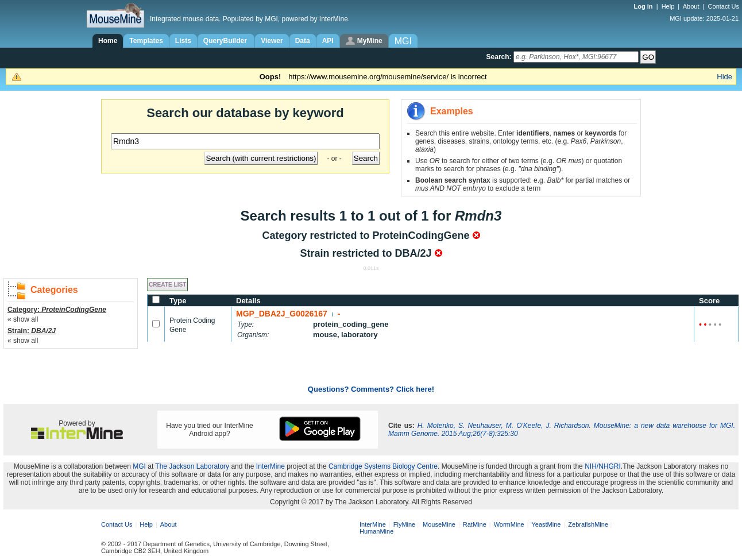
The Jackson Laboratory (192, 466)
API (328, 41)
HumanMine (376, 531)
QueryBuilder (226, 41)
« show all (23, 319)
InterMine (270, 466)
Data (303, 41)
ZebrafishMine (588, 524)
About (691, 6)
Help (668, 6)
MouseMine (439, 524)
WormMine (509, 524)
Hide (724, 77)
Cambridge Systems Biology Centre (383, 466)
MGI (139, 466)
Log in (644, 6)
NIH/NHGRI (603, 466)
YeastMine (546, 524)
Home (108, 41)
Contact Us (724, 6)
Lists (183, 41)
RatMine (475, 524)
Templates (146, 41)
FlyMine (405, 524)
